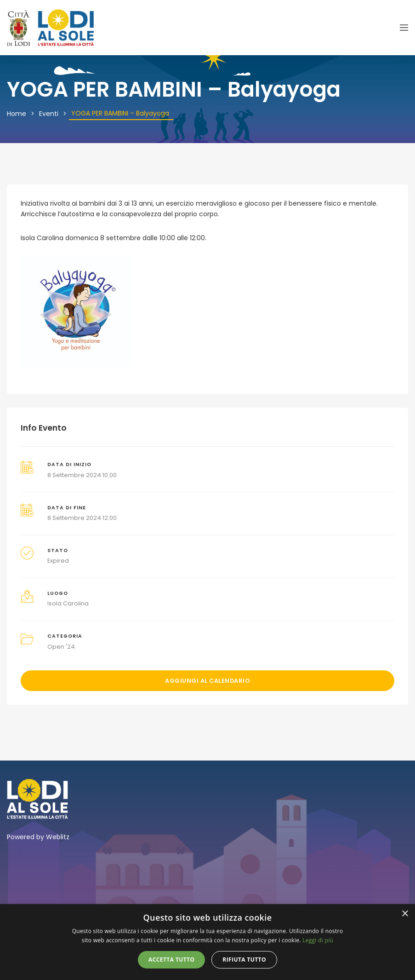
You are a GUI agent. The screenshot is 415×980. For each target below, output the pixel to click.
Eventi (49, 114)
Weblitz (58, 837)
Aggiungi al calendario (207, 681)
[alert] (207, 942)
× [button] (405, 914)
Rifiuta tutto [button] (244, 960)
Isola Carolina (68, 603)
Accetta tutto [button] (171, 960)
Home (17, 114)
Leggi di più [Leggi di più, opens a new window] (318, 940)
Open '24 (61, 647)
